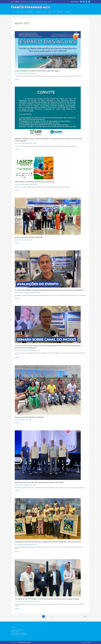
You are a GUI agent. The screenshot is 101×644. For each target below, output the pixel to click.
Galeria (49, 12)
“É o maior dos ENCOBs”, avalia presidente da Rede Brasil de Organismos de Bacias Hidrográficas (50, 290)
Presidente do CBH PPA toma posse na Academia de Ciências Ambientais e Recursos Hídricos (49, 542)
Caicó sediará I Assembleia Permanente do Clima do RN (35, 182)
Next (86, 616)
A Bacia (22, 12)
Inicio (13, 12)
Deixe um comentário (19, 73)
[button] (12, 2)
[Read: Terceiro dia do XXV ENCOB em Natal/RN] (48, 390)
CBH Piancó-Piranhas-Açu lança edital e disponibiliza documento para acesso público (36, 2)
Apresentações (60, 12)
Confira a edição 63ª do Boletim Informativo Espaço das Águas (38, 71)
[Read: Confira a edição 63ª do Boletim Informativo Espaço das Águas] (48, 50)
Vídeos (54, 12)
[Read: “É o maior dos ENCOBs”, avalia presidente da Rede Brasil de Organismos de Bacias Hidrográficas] (48, 269)
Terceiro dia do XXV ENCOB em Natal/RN (30, 417)
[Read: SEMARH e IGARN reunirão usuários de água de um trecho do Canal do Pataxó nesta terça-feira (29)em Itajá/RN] (48, 111)
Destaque (27, 73)
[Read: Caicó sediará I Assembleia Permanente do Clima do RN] (34, 168)
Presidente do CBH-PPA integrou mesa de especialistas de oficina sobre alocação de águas (48, 599)
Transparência (38, 12)
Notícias (45, 12)
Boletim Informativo (29, 12)
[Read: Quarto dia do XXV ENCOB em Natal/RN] (48, 216)
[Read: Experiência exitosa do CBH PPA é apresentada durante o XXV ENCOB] (48, 455)
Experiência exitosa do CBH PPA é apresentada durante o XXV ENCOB (40, 482)
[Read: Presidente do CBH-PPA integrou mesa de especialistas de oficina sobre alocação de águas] (48, 578)
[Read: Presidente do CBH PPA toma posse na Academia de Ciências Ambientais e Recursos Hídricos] (48, 519)
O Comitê (17, 12)
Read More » (17, 79)
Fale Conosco (67, 12)
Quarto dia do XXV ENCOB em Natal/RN (29, 237)
